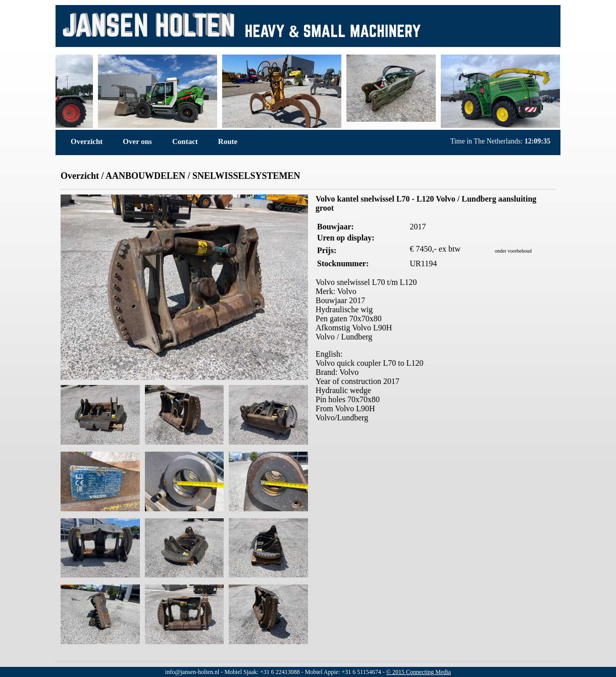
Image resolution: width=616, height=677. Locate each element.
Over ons (137, 141)
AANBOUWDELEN (145, 176)
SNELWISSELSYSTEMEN (246, 176)
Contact (185, 141)
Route (228, 141)
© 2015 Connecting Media (419, 672)
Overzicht (87, 141)
